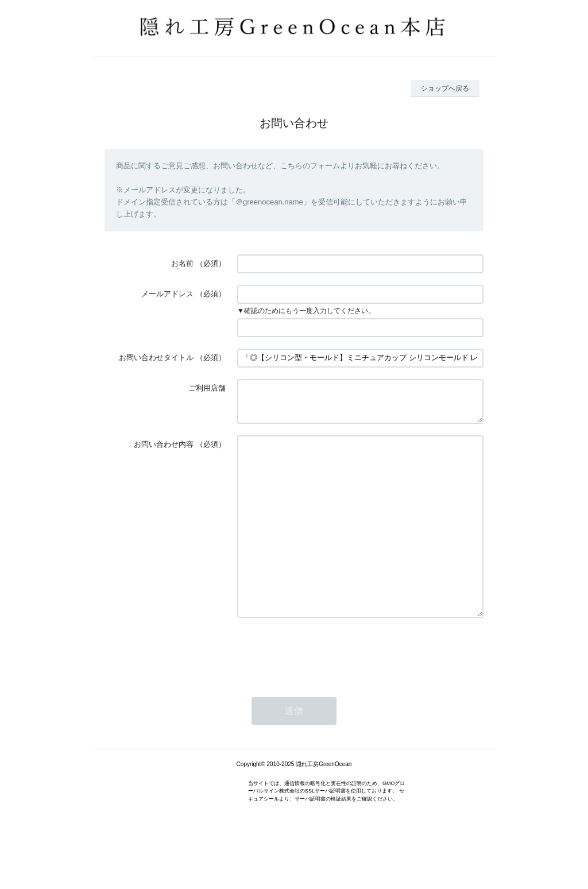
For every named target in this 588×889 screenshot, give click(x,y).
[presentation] (324, 693)
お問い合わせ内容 (164, 451)
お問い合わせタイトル (156, 357)
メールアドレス (167, 294)
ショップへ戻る (445, 88)
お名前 (182, 263)
